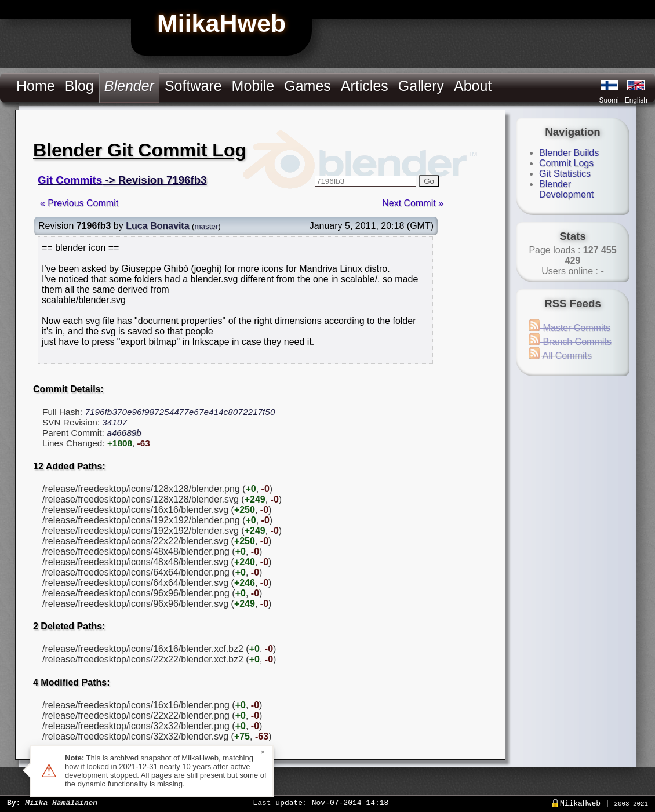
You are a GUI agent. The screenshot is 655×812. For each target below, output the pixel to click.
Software (193, 86)
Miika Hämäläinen (61, 802)
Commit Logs (566, 163)
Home (36, 86)
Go (429, 181)
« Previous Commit (79, 203)
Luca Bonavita (157, 226)
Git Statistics (565, 174)
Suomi (609, 100)
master (206, 226)
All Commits (560, 356)
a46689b (124, 433)
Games (308, 86)
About (473, 86)
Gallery (421, 86)
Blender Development (566, 189)
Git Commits (70, 180)
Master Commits (570, 328)
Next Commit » (413, 203)
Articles (365, 86)
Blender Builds (569, 153)
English (636, 100)
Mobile (253, 86)
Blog (79, 86)
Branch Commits (570, 342)
